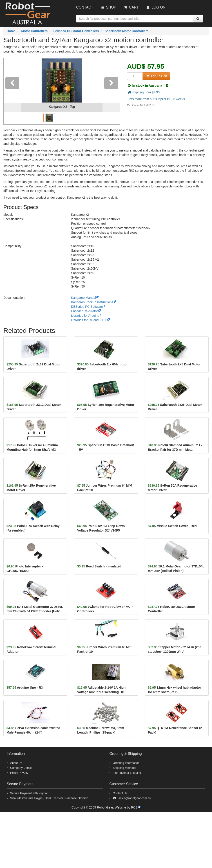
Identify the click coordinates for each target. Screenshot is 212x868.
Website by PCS (126, 807)
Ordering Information (126, 763)
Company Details (21, 768)
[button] (12, 91)
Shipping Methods (125, 768)
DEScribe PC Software (87, 307)
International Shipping (127, 773)
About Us (16, 763)
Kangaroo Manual (84, 298)
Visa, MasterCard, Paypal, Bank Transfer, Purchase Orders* (49, 798)
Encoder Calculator (84, 311)
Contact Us (120, 793)
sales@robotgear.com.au (135, 798)
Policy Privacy (19, 773)
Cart (131, 7)
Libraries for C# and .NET (89, 320)
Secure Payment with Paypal (29, 793)
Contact (85, 7)
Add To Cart (156, 76)
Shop (108, 7)
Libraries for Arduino (85, 316)
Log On (155, 7)
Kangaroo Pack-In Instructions (92, 302)
